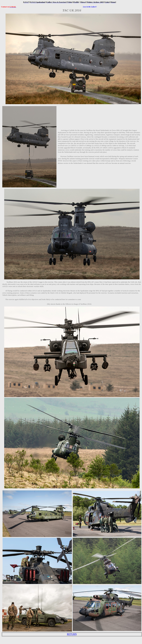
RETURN (72, 634)
